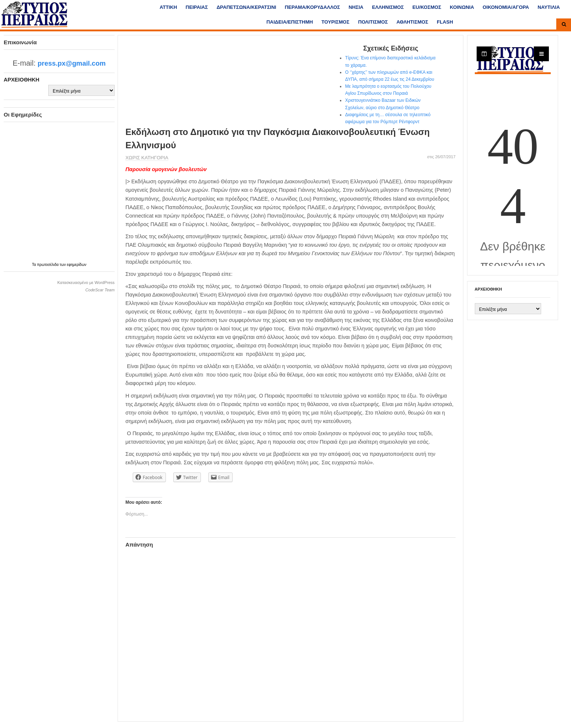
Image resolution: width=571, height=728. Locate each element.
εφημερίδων (76, 265)
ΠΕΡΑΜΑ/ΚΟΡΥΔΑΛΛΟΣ (313, 7)
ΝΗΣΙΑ (356, 7)
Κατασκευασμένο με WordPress (86, 282)
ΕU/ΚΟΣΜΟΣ (427, 7)
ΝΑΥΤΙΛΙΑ (549, 7)
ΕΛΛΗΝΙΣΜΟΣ (388, 7)
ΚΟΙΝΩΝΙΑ (462, 7)
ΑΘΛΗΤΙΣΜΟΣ (412, 22)
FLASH (445, 22)
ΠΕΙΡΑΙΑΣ (197, 7)
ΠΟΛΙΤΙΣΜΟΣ (373, 22)
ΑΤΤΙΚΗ (168, 7)
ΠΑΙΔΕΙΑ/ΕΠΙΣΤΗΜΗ (290, 22)
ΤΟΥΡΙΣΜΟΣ (335, 22)
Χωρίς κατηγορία (147, 158)
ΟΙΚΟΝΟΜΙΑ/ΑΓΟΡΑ (506, 7)
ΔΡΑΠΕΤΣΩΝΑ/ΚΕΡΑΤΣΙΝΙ (246, 7)
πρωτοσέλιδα (48, 265)
